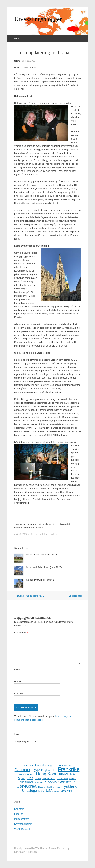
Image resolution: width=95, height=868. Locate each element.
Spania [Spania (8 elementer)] (51, 782)
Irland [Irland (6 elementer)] (63, 774)
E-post (18, 682)
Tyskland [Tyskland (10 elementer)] (70, 786)
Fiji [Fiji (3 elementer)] (55, 770)
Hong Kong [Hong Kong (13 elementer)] (47, 774)
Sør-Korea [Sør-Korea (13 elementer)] (26, 786)
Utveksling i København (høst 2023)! (44, 567)
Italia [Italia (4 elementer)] (72, 774)
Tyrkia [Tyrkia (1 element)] (58, 787)
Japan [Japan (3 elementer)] (21, 778)
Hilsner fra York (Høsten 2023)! (41, 555)
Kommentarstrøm (23, 824)
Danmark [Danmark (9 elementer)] (22, 770)
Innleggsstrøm (22, 819)
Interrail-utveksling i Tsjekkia (39, 580)
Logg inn (19, 814)
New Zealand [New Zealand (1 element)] (62, 779)
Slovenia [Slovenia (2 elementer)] (39, 783)
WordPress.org (22, 829)
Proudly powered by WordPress (31, 848)
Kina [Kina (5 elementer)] (30, 778)
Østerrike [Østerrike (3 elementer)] (66, 791)
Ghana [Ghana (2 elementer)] (22, 775)
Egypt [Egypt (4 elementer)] (36, 770)
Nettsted (19, 693)
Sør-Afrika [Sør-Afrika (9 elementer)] (67, 782)
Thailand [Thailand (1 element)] (42, 787)
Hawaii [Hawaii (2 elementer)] (31, 775)
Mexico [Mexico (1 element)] (38, 779)
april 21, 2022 (29, 61)
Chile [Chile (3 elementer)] (58, 765)
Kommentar (21, 633)
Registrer (19, 809)
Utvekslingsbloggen (38, 19)
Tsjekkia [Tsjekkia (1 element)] (50, 787)
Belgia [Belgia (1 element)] (50, 766)
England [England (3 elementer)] (46, 770)
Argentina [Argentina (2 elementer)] (28, 766)
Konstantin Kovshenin (25, 852)
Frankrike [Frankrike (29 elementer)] (69, 769)
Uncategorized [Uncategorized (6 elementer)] (33, 791)
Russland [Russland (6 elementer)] (26, 782)
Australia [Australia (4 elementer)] (40, 765)
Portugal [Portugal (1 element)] (73, 779)
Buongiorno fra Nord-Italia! (29, 596)
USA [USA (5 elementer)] (49, 791)
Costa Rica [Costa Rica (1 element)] (67, 766)
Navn (18, 669)
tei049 (17, 61)
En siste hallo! (77, 596)
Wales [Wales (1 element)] (57, 791)
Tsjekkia (53, 534)
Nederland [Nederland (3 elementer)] (49, 778)
